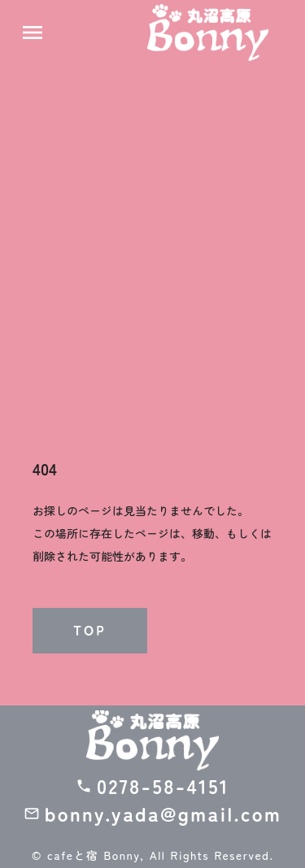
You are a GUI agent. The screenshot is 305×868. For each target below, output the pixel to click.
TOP (90, 631)
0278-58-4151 (163, 786)
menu (33, 33)
